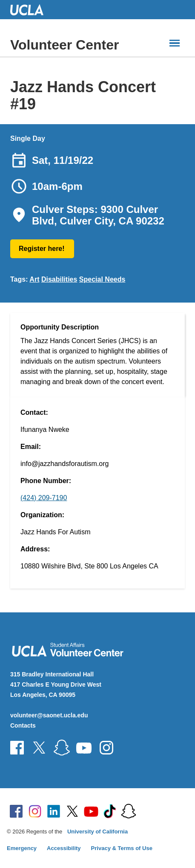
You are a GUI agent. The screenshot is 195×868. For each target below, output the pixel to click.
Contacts (23, 725)
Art (34, 279)
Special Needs (102, 279)
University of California (97, 832)
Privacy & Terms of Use (122, 848)
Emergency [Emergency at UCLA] (22, 848)
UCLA (31, 10)
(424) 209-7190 (44, 498)
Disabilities (59, 279)
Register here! (42, 249)
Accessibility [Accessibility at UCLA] (64, 848)
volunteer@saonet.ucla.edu (49, 715)
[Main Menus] (175, 43)
